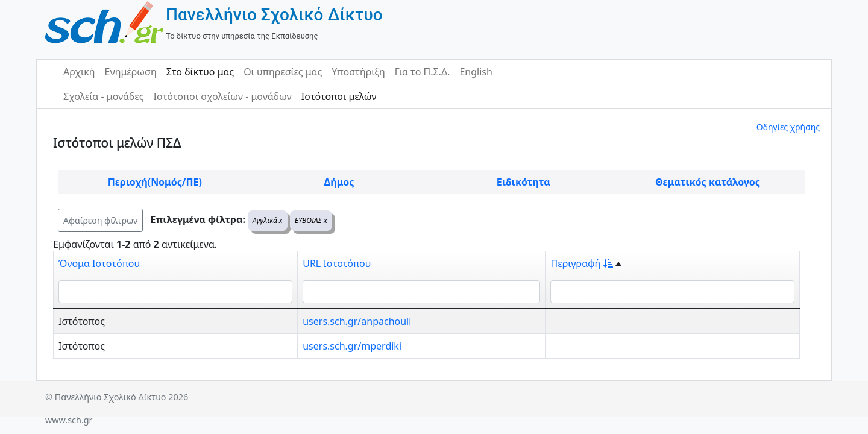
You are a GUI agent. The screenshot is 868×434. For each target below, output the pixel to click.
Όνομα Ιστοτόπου (99, 263)
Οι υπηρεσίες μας (283, 72)
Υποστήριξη (358, 72)
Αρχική (79, 72)
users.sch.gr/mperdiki (352, 346)
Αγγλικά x (268, 220)
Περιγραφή (582, 263)
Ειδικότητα (524, 182)
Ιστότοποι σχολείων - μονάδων (222, 96)
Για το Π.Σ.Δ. (423, 72)
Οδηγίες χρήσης (788, 127)
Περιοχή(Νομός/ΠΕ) (155, 182)
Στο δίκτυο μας (200, 72)
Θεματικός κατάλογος (708, 182)
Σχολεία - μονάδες (103, 96)
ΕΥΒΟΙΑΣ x (311, 220)
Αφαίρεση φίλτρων (100, 220)
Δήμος (339, 182)
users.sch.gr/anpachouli (357, 321)
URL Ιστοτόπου (337, 263)
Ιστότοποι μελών (339, 96)
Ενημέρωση (131, 72)
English (476, 72)
